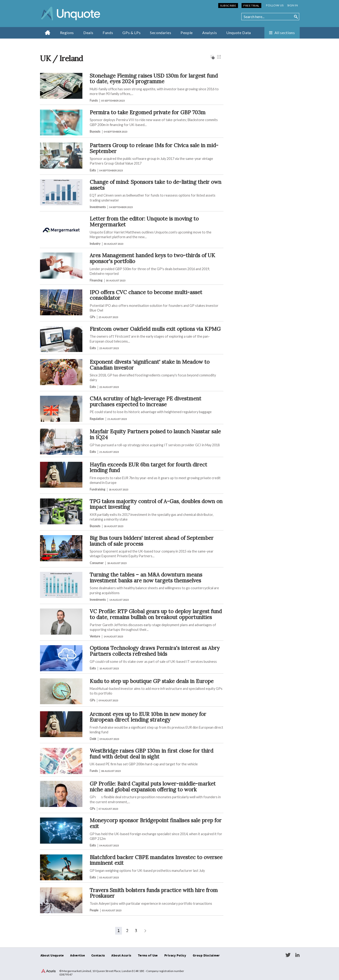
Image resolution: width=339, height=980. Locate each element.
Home (48, 32)
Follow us (275, 5)
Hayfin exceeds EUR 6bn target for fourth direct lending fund (148, 467)
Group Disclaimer (206, 956)
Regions (67, 33)
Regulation (97, 419)
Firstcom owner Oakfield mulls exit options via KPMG (155, 329)
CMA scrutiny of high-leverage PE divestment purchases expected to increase (145, 401)
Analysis (210, 33)
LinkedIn (297, 955)
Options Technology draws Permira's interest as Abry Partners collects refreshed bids (155, 651)
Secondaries (161, 33)
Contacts (98, 956)
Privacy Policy (175, 956)
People (187, 33)
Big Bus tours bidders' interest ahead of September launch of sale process (152, 541)
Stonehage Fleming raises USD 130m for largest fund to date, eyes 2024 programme (154, 79)
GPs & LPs (131, 33)
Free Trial (251, 6)
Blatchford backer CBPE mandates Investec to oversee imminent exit (156, 860)
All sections (285, 33)
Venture (95, 636)
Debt (93, 739)
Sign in (293, 5)
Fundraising (97, 489)
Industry (95, 244)
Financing (96, 280)
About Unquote (52, 956)
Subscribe (228, 6)
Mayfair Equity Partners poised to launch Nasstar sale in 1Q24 (155, 434)
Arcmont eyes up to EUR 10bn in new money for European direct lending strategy (148, 717)
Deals (88, 33)
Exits (93, 170)
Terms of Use (148, 956)
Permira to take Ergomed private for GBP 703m (148, 112)
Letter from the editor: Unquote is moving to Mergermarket (144, 221)
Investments (98, 207)
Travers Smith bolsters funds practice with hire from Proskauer (154, 893)
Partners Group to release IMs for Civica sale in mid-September (154, 148)
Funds (108, 33)
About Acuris (121, 956)
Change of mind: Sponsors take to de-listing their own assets (155, 185)
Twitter (288, 955)
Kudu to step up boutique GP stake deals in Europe (152, 681)
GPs (92, 317)
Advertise (77, 956)
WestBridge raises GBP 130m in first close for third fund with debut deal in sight (151, 754)
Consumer (97, 563)
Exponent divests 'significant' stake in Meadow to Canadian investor (150, 365)
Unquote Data (239, 33)
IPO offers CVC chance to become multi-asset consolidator (146, 295)
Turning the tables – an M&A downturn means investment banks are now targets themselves (146, 577)
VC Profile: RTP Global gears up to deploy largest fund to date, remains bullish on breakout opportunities (156, 614)
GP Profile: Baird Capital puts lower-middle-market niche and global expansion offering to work (153, 786)
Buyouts (95, 132)
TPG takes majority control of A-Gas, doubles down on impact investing (156, 504)
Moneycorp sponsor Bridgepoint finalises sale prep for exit (156, 823)
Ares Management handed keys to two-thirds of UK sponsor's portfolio (152, 258)
